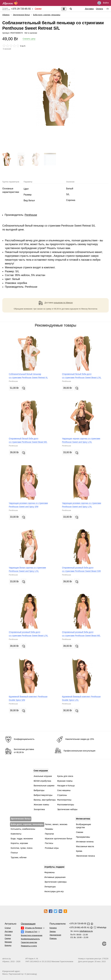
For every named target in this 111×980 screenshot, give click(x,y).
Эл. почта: (82, 931)
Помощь (53, 938)
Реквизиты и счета (29, 946)
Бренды (8, 945)
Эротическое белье (21, 15)
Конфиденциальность (30, 939)
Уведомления (55, 935)
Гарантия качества (29, 942)
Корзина (53, 928)
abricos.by (7, 959)
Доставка (89, 9)
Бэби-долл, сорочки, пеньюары (47, 15)
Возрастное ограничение (32, 935)
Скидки (38, 9)
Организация (28, 924)
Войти (103, 3)
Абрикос (6, 15)
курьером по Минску (63, 303)
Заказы (53, 931)
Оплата (99, 9)
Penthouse (31, 215)
